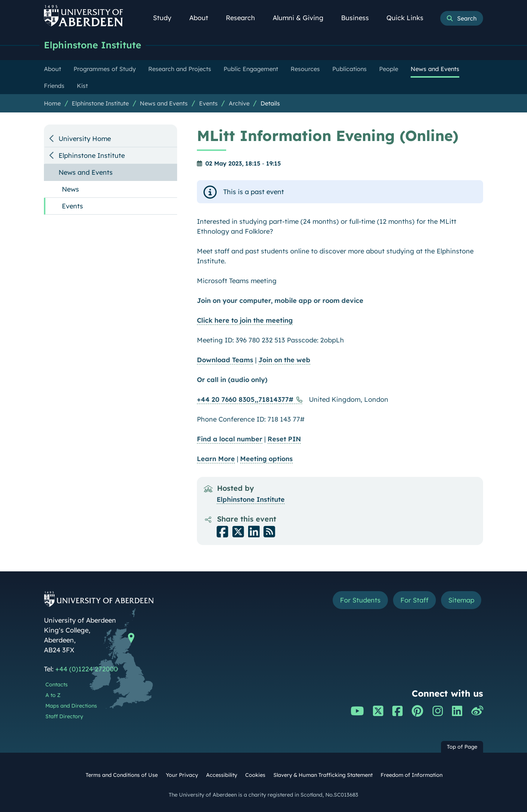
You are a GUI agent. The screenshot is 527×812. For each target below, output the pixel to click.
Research (244, 18)
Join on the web (284, 360)
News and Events (164, 103)
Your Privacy (182, 775)
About (203, 18)
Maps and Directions (71, 706)
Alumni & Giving (302, 18)
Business (359, 18)
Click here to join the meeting (245, 320)
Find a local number (230, 439)
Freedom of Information (412, 775)
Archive (239, 103)
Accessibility (222, 775)
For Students (360, 600)
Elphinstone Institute (93, 45)
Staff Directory (64, 716)
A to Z (53, 695)
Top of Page (462, 747)
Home (52, 103)
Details (270, 103)
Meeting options (266, 459)
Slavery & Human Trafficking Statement (323, 775)
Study (166, 18)
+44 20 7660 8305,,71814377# (245, 399)
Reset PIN (284, 439)
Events (208, 103)
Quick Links (409, 18)
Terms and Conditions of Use (122, 775)
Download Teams (225, 360)
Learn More (216, 459)
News (70, 189)
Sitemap (461, 600)
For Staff (414, 600)
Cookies (255, 775)
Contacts (57, 685)
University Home (85, 139)
